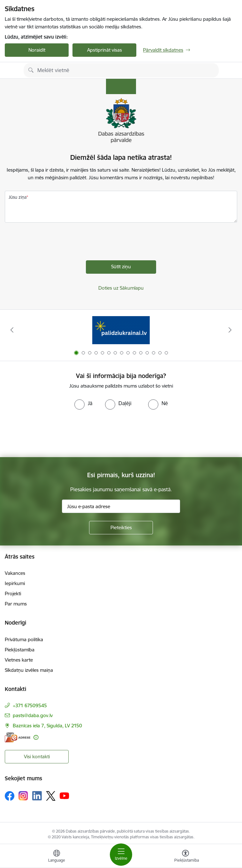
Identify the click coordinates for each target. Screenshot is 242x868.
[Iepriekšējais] (12, 330)
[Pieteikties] (121, 528)
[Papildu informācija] (36, 737)
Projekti (13, 594)
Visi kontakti (37, 757)
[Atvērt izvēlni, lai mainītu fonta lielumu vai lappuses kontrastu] (185, 857)
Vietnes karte (19, 660)
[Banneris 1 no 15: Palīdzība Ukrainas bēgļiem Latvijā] (121, 330)
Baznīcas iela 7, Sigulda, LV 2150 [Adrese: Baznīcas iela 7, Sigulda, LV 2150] (47, 726)
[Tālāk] (230, 330)
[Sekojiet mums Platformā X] (51, 796)
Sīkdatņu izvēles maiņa (29, 670)
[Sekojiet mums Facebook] (10, 796)
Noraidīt (37, 50)
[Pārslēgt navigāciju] (121, 855)
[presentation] (53, 243)
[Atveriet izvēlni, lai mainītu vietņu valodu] (57, 857)
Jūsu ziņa (18, 197)
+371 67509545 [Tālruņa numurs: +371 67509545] (30, 705)
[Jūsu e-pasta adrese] (121, 506)
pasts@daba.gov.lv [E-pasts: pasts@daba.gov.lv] (33, 715)
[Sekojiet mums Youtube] (64, 796)
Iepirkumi (15, 583)
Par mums (16, 604)
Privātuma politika (24, 639)
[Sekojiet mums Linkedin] (37, 796)
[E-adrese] (18, 737)
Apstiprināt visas (105, 50)
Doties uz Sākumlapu (121, 288)
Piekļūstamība (20, 650)
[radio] (83, 403)
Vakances (15, 573)
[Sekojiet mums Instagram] (23, 796)
